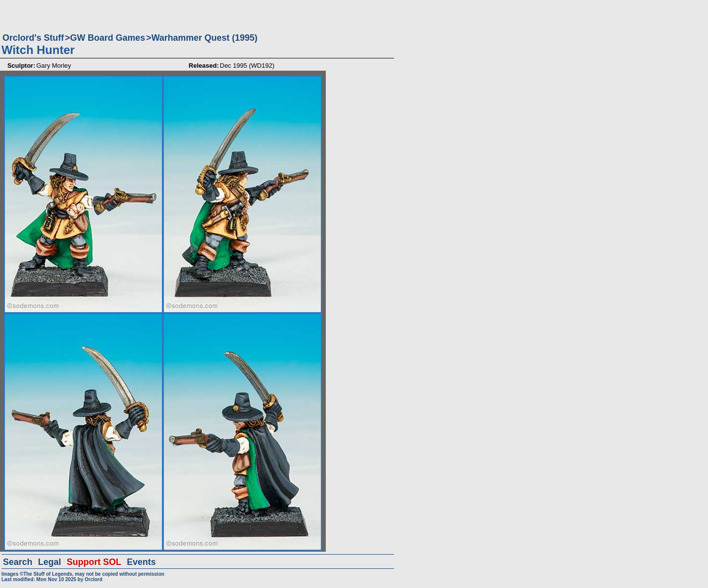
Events (141, 562)
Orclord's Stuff (33, 38)
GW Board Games (108, 38)
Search (18, 562)
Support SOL (94, 562)
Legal (50, 562)
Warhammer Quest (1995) (204, 38)
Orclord (93, 579)
